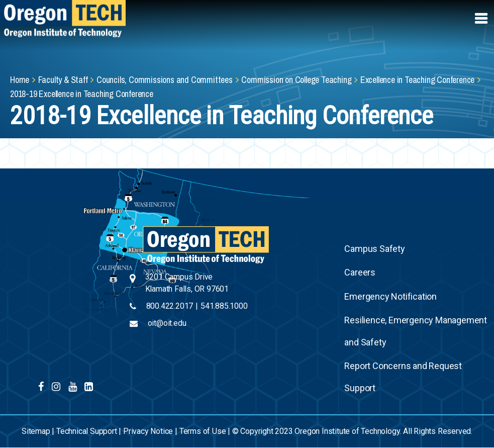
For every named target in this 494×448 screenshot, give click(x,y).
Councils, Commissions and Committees (165, 80)
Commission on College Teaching (296, 80)
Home (20, 80)
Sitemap (36, 431)
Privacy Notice (148, 431)
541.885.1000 (224, 306)
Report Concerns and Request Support (403, 377)
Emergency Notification (390, 296)
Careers (360, 272)
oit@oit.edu (167, 323)
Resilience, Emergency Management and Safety (416, 331)
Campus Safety (374, 249)
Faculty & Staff (63, 80)
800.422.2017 (170, 306)
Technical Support (87, 431)
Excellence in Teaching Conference (417, 80)
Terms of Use (203, 431)
